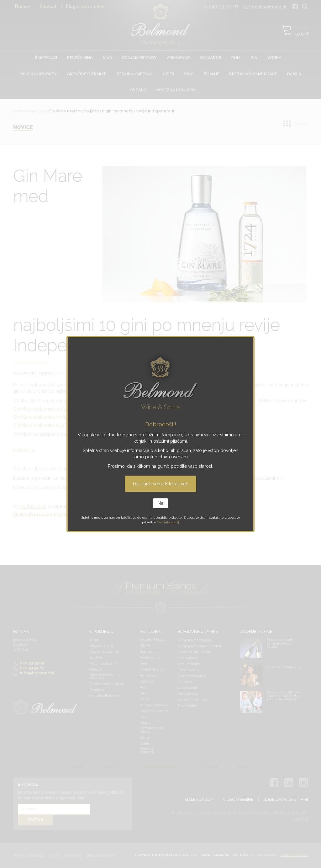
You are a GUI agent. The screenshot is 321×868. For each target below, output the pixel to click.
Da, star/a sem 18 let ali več (160, 484)
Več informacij (168, 522)
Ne (160, 503)
